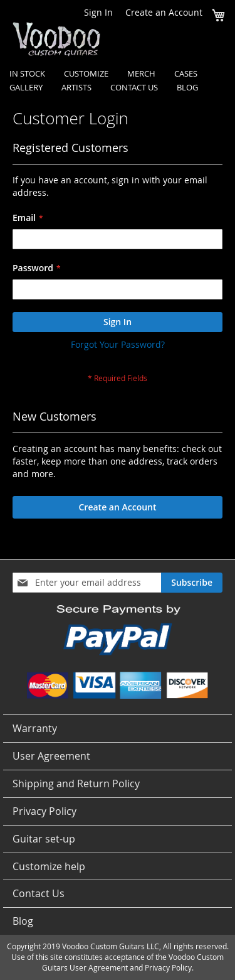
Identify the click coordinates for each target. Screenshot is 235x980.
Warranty (35, 728)
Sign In (98, 12)
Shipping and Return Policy (76, 783)
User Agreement (51, 756)
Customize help (49, 866)
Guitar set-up (44, 839)
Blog (23, 921)
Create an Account (164, 12)
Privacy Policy (44, 811)
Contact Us (39, 893)
